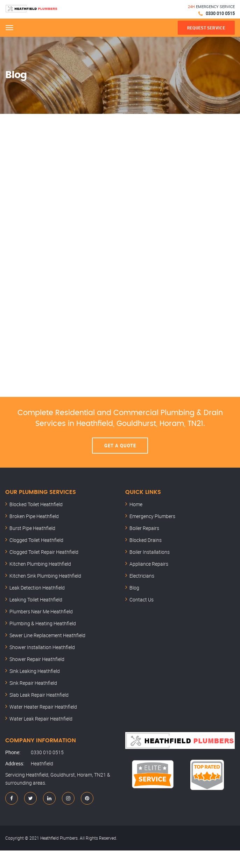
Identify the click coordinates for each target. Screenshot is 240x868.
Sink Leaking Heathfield (35, 671)
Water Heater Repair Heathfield (43, 707)
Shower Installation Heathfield (42, 647)
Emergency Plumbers (152, 516)
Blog (134, 588)
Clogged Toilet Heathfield (36, 540)
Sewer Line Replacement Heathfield (47, 635)
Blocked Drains (146, 540)
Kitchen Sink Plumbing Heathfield (45, 576)
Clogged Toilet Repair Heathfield (44, 552)
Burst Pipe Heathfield (32, 528)
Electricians (142, 576)
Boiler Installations (150, 552)
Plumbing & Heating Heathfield (43, 623)
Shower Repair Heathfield (37, 659)
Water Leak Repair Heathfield (41, 719)
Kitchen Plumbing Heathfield (40, 564)
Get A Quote (120, 446)
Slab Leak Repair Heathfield (39, 695)
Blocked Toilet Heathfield (36, 504)
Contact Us (142, 600)
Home (136, 504)
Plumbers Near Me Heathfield (41, 611)
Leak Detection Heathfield (37, 588)
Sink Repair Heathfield (33, 683)
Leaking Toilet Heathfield (36, 600)
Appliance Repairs (149, 564)
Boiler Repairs (144, 528)
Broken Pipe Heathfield (34, 516)
